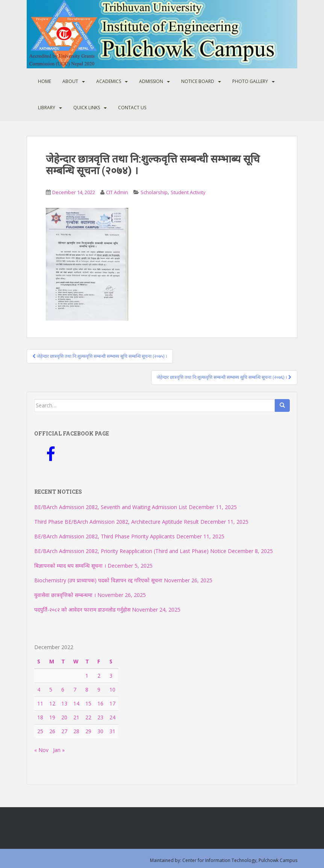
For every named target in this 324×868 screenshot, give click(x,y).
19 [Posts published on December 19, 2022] (52, 717)
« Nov (41, 750)
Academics (109, 81)
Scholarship (154, 192)
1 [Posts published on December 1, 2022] (87, 676)
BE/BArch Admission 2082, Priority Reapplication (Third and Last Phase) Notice (130, 551)
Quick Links (87, 108)
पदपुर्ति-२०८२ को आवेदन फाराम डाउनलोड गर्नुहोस (82, 610)
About (70, 81)
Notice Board (198, 81)
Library (47, 108)
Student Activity (188, 192)
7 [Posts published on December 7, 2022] (75, 689)
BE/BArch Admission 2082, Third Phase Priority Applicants (104, 536)
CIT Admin (117, 192)
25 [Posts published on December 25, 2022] (40, 731)
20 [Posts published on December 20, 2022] (64, 717)
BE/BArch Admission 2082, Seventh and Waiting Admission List (111, 507)
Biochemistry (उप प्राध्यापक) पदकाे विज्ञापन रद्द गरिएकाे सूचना (98, 580)
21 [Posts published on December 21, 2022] (76, 717)
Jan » (59, 750)
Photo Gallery (250, 81)
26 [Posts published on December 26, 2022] (52, 731)
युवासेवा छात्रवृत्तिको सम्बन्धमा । (65, 595)
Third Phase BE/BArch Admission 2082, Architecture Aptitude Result (117, 522)
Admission (151, 81)
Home (45, 81)
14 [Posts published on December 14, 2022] (76, 703)
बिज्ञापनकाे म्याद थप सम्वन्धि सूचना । (70, 566)
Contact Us (132, 108)
